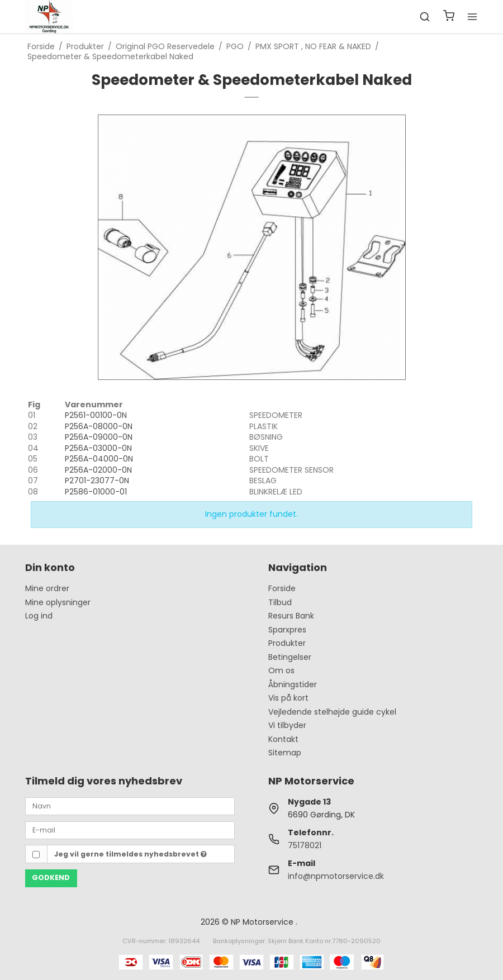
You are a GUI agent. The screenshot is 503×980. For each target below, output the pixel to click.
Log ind (39, 616)
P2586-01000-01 (96, 492)
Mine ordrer (47, 588)
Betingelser (290, 657)
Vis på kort (288, 698)
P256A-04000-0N (99, 459)
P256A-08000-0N (99, 426)
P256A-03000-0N (98, 448)
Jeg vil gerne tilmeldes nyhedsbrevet (131, 854)
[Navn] (130, 806)
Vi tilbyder (287, 725)
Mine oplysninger (58, 602)
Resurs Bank (291, 616)
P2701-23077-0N (97, 481)
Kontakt (283, 739)
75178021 (305, 845)
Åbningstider (293, 684)
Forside (282, 588)
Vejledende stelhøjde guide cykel (332, 712)
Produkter (287, 643)
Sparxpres (287, 630)
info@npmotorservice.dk (336, 876)
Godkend (51, 877)
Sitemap (285, 753)
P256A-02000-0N (98, 470)
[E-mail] (130, 830)
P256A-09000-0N (99, 437)
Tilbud (280, 602)
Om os (281, 670)
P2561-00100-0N (96, 415)
